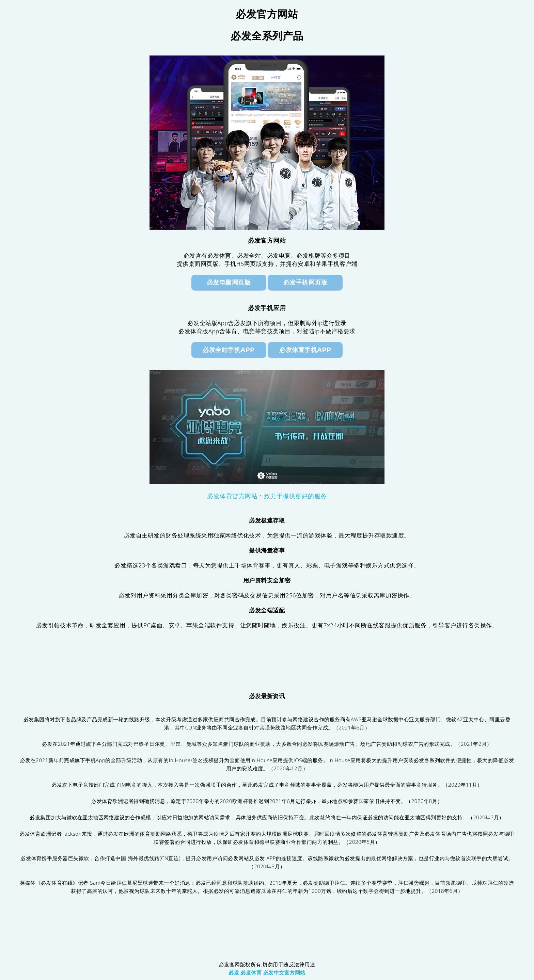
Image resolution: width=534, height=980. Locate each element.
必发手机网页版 (305, 283)
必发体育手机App (305, 350)
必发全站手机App (229, 350)
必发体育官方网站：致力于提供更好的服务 (267, 496)
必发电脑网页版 (229, 283)
